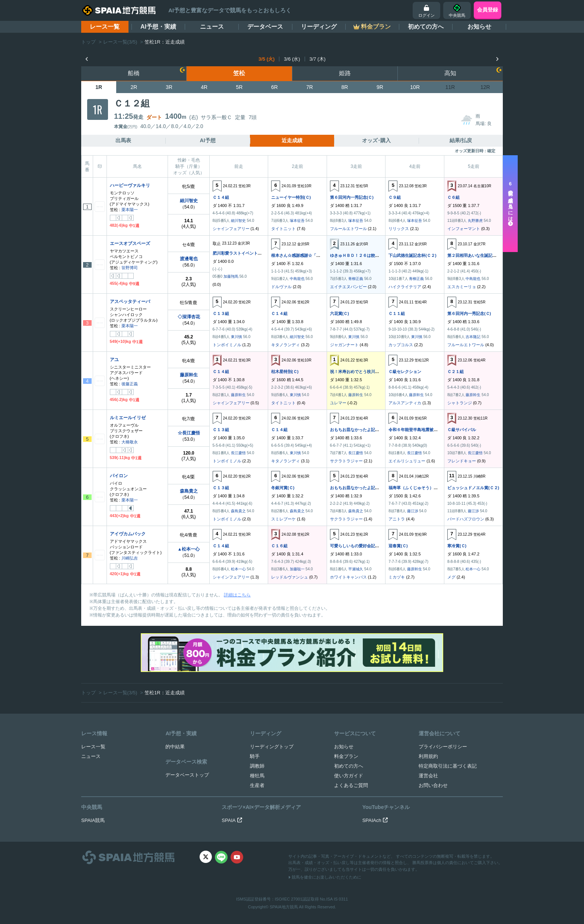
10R (415, 87)
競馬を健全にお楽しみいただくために (325, 877)
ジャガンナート (344, 345)
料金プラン (346, 756)
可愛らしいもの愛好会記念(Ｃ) (358, 546)
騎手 (255, 756)
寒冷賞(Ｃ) (457, 546)
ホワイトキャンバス (348, 577)
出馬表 (123, 140)
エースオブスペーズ (130, 243)
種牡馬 (257, 776)
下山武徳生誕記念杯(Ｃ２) (412, 255)
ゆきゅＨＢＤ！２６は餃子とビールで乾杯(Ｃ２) (374, 255)
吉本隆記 (473, 337)
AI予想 (208, 140)
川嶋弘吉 (130, 558)
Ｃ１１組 (397, 313)
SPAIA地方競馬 (284, 907)
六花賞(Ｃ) (339, 313)
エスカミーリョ (462, 287)
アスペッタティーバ (130, 302)
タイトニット (283, 229)
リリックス (399, 229)
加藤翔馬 (231, 276)
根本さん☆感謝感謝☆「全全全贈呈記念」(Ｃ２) (315, 255)
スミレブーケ (283, 519)
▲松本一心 (189, 549)
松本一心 (238, 569)
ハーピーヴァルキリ (130, 185)
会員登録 (488, 10)
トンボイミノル (227, 345)
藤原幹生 (189, 375)
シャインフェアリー (231, 229)
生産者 (257, 785)
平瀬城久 (356, 569)
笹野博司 (130, 268)
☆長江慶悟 (189, 433)
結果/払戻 (461, 140)
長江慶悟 (238, 453)
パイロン (119, 476)
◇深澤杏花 (189, 317)
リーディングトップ (272, 747)
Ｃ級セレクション (405, 372)
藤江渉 (413, 511)
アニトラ (397, 519)
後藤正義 (130, 384)
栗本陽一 (130, 210)
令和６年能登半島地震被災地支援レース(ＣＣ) (431, 430)
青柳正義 (356, 279)
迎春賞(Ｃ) (398, 546)
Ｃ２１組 (456, 372)
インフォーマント (464, 229)
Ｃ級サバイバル (462, 430)
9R (380, 87)
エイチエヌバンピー (348, 287)
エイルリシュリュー (407, 461)
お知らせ (479, 27)
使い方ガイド (349, 776)
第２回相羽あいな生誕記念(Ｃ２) (477, 255)
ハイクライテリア (405, 287)
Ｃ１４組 (221, 197)
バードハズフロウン (466, 519)
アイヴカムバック (128, 534)
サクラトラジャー (346, 461)
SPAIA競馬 (93, 820)
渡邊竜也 (189, 259)
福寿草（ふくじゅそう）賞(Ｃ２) (418, 488)
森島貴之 (189, 491)
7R (310, 87)
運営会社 (428, 776)
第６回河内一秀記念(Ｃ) (352, 197)
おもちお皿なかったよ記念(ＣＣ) (360, 430)
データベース (265, 27)
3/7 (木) (318, 59)
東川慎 (237, 337)
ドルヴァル (281, 287)
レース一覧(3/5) (120, 42)
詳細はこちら (237, 595)
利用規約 (428, 756)
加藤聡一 (297, 569)
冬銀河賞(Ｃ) (283, 488)
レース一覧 (105, 27)
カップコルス (401, 345)
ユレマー (338, 403)
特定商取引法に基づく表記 (448, 766)
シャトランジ (460, 403)
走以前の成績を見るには (511, 204)
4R (204, 87)
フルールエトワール (348, 229)
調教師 (257, 766)
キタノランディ (285, 345)
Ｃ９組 (395, 197)
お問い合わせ (433, 785)
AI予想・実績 (158, 27)
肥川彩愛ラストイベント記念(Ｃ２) (245, 253)
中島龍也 (297, 279)
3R (169, 87)
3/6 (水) (292, 59)
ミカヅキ (397, 577)
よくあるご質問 (351, 785)
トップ (88, 42)
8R (345, 87)
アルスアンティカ (405, 403)
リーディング (319, 27)
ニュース (212, 27)
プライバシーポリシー (443, 747)
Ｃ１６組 (279, 546)
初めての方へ (426, 27)
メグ (451, 577)
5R (239, 87)
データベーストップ (187, 775)
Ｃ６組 (453, 197)
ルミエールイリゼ (128, 418)
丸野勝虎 (475, 221)
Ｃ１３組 (221, 313)
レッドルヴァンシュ (290, 577)
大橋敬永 (130, 442)
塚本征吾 (297, 221)
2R (134, 87)
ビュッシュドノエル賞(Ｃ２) (473, 488)
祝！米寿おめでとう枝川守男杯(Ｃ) (362, 372)
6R (274, 87)
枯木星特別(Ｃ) (285, 372)
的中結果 (175, 747)
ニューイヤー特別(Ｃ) (291, 197)
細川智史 (189, 201)
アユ (114, 360)
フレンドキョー (462, 461)
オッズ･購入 (376, 140)
